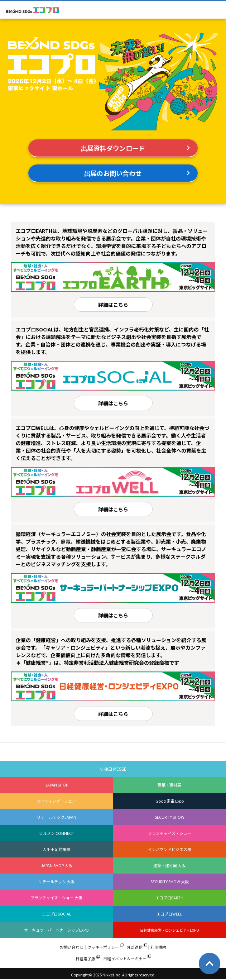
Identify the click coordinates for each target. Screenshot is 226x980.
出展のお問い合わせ (113, 173)
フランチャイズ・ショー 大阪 (56, 898)
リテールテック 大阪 (56, 881)
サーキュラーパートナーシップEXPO (56, 930)
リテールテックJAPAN (57, 817)
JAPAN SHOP (57, 785)
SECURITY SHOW (170, 817)
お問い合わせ (72, 947)
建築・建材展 (169, 785)
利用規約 (158, 947)
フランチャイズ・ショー (170, 833)
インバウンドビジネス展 (170, 849)
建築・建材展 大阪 (169, 865)
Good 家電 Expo (170, 801)
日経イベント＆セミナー (125, 959)
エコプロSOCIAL (57, 914)
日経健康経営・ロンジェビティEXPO (170, 930)
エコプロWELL (169, 914)
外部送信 (135, 947)
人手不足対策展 (56, 849)
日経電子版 (85, 959)
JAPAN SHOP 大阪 (57, 865)
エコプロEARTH (169, 898)
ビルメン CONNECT (57, 833)
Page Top (210, 964)
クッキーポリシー (103, 947)
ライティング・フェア (56, 801)
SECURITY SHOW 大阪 (170, 881)
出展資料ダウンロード (113, 148)
